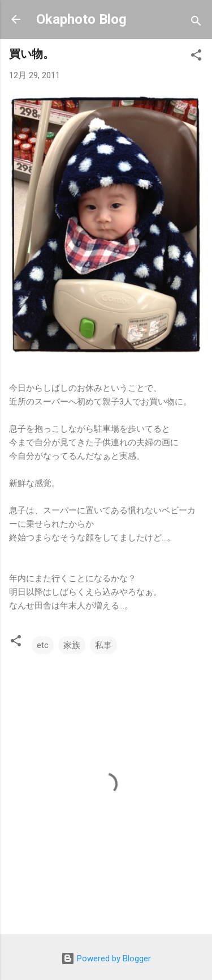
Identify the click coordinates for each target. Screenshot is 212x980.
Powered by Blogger (106, 958)
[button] (196, 57)
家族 (72, 645)
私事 (103, 645)
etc (43, 645)
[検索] (196, 23)
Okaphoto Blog (81, 19)
